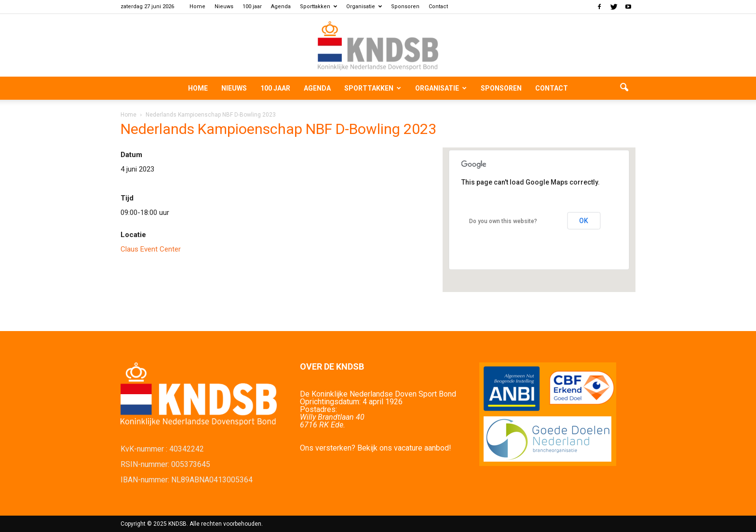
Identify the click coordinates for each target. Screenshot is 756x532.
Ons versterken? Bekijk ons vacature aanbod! (376, 448)
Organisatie (364, 7)
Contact (438, 7)
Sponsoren (405, 7)
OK (584, 221)
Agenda (281, 7)
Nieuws (224, 7)
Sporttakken (318, 7)
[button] (624, 88)
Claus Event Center (151, 249)
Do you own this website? (503, 221)
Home (197, 7)
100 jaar (252, 7)
